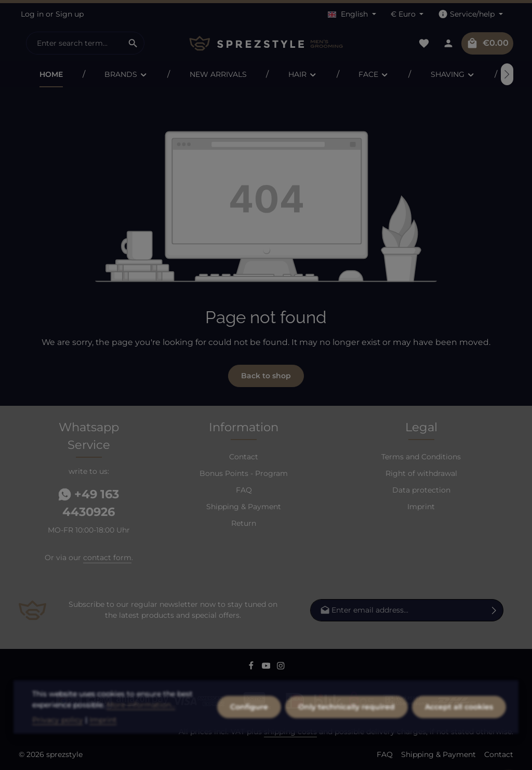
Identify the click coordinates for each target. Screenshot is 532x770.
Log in (32, 14)
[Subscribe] (494, 610)
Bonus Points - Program (244, 473)
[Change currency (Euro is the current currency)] (407, 14)
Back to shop (266, 376)
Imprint (421, 507)
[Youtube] (267, 667)
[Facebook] (252, 667)
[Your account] (448, 43)
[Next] (507, 74)
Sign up (70, 14)
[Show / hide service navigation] (470, 14)
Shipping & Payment (244, 507)
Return (244, 523)
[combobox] (74, 43)
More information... (141, 736)
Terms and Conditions (421, 457)
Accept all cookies (459, 738)
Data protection (421, 490)
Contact (244, 457)
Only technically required (347, 738)
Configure (249, 738)
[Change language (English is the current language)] (352, 14)
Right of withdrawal (421, 473)
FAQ (244, 490)
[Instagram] (281, 667)
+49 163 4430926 (89, 503)
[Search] (133, 43)
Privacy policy (58, 751)
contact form (107, 557)
